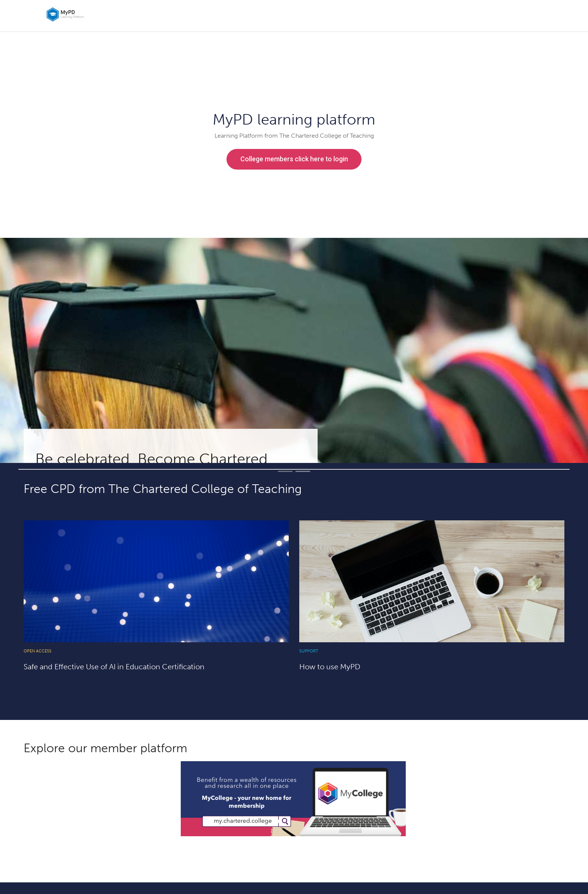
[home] (102, 14)
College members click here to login (294, 159)
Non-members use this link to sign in (294, 183)
